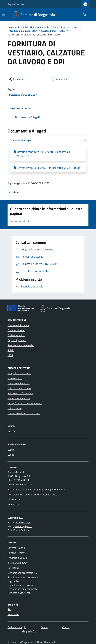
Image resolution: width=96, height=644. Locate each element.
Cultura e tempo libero (19, 388)
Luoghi (11, 450)
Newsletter (13, 614)
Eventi (11, 455)
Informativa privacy (18, 563)
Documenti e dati (16, 330)
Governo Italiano (16, 548)
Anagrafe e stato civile (19, 373)
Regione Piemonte (16, 4)
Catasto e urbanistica (19, 383)
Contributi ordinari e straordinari (24, 413)
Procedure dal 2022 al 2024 (23, 31)
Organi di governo (17, 340)
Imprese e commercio (19, 398)
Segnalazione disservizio (20, 585)
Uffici (10, 355)
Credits (66, 627)
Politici (11, 350)
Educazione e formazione (20, 393)
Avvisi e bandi (49, 31)
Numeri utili (13, 504)
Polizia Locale (15, 408)
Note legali (13, 568)
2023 (63, 31)
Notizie (11, 432)
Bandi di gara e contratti (66, 27)
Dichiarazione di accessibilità (22, 573)
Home (11, 27)
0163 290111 (25, 484)
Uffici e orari (14, 499)
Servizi (44, 627)
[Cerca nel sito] (83, 15)
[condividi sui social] (16, 79)
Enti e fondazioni (16, 335)
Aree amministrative (18, 325)
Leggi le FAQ (14, 581)
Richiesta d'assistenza (19, 593)
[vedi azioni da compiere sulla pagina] (59, 79)
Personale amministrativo (21, 345)
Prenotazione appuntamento (23, 589)
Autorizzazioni (15, 378)
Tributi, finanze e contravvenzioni (25, 403)
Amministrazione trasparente (33, 27)
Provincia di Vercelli (17, 558)
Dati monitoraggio (17, 627)
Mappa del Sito (29, 631)
